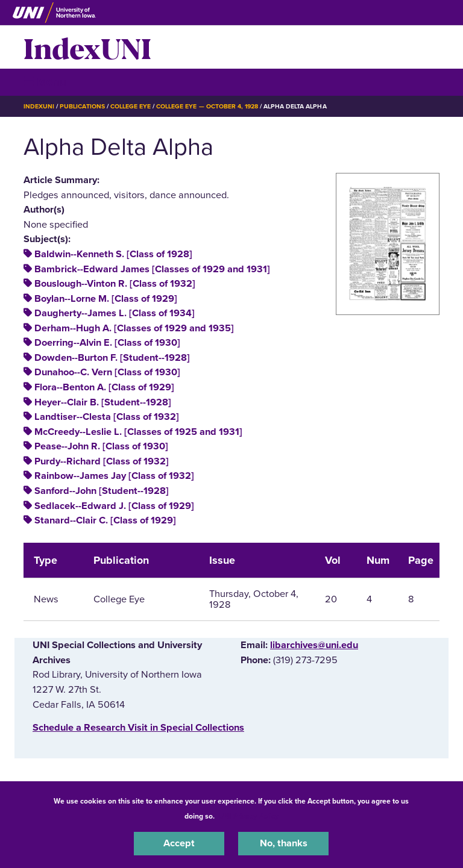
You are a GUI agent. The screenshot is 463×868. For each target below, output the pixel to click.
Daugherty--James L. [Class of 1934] (115, 313)
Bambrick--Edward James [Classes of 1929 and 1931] (152, 269)
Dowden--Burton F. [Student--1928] (112, 358)
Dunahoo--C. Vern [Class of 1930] (107, 372)
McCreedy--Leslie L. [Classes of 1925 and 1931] (138, 432)
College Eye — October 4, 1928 (207, 106)
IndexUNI (87, 47)
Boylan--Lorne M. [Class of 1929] (106, 299)
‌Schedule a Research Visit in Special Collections (138, 728)
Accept (179, 843)
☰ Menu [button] (45, 82)
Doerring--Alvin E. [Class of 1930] (107, 343)
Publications (82, 106)
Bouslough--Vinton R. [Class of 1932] (115, 284)
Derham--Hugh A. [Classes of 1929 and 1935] (134, 328)
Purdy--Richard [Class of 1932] (102, 461)
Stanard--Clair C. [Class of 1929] (105, 520)
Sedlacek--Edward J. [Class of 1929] (114, 506)
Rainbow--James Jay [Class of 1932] (114, 476)
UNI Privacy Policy (248, 816)
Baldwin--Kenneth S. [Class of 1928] (113, 254)
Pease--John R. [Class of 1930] (101, 446)
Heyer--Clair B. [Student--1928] (103, 402)
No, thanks (284, 843)
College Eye (131, 106)
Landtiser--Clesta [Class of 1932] (107, 417)
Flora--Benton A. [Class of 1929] (104, 387)
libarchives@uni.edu (314, 645)
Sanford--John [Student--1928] (102, 491)
